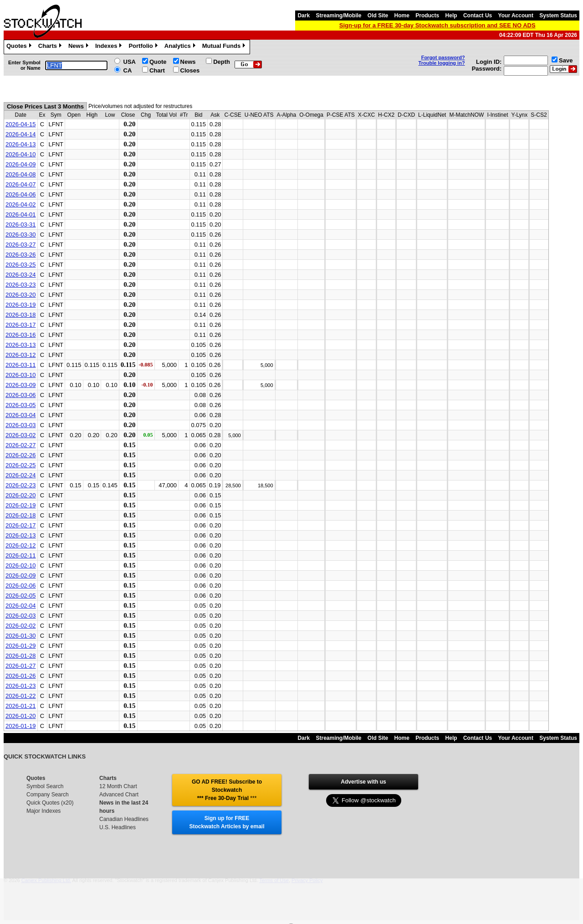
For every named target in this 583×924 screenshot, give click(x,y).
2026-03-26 (21, 255)
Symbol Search (45, 786)
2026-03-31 (21, 225)
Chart (157, 70)
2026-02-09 (21, 576)
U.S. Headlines (118, 827)
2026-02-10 (21, 565)
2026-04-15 (21, 124)
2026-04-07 (21, 184)
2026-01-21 (21, 706)
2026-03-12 (21, 355)
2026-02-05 (21, 596)
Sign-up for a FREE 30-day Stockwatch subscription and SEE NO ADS (437, 25)
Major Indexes (43, 811)
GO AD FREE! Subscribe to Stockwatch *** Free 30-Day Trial (227, 790)
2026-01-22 (21, 696)
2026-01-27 (21, 666)
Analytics (181, 47)
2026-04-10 (21, 154)
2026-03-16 (21, 335)
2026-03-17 (21, 325)
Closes (190, 70)
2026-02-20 (21, 495)
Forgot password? (443, 57)
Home (402, 15)
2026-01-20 (21, 716)
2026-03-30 (21, 235)
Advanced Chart (119, 795)
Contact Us (478, 15)
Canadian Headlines (124, 819)
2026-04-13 (21, 144)
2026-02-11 (21, 555)
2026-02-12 (21, 545)
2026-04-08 (21, 174)
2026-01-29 (21, 646)
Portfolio (144, 47)
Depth (222, 62)
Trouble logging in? (442, 63)
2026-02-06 (21, 586)
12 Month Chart (118, 786)
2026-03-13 (21, 345)
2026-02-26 (21, 455)
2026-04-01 (21, 214)
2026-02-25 (21, 465)
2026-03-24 (21, 275)
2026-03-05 (21, 405)
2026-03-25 (21, 265)
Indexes (110, 47)
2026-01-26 (21, 676)
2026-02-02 (21, 626)
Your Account (516, 15)
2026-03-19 (21, 305)
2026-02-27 (21, 445)
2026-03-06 (21, 395)
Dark (304, 15)
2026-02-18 (21, 515)
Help (451, 15)
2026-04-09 (21, 164)
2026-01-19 (21, 726)
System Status (558, 15)
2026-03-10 (21, 375)
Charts (51, 47)
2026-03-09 (21, 385)
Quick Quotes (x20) (50, 803)
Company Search (48, 795)
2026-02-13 (21, 535)
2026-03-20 (21, 295)
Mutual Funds (225, 47)
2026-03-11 (21, 365)
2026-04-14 (21, 134)
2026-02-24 (21, 475)
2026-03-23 (21, 285)
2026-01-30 (21, 636)
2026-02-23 (21, 485)
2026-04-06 (21, 194)
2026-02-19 (21, 505)
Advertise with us (363, 782)
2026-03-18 (21, 315)
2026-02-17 (21, 525)
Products (427, 15)
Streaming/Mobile (338, 15)
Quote (158, 62)
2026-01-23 (21, 686)
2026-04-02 (21, 204)
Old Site (378, 15)
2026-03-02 (21, 435)
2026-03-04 (21, 415)
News (79, 47)
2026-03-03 (21, 425)
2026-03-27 (21, 245)
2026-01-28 (21, 656)
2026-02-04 (21, 606)
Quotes (20, 47)
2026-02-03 (21, 616)
